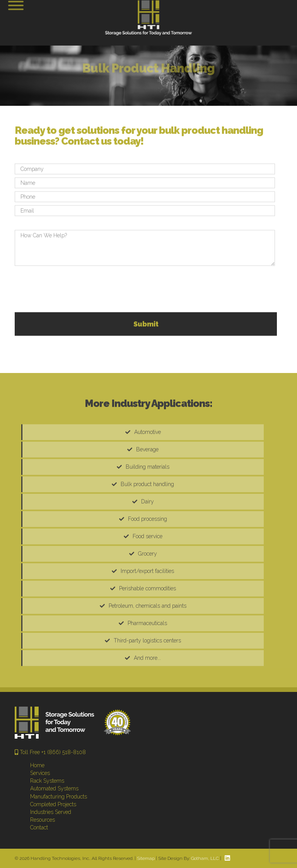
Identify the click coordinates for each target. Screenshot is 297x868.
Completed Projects (53, 804)
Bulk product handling (147, 517)
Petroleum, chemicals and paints (148, 639)
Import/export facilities (147, 604)
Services (40, 773)
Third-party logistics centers (147, 673)
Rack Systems (47, 781)
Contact (39, 827)
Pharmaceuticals (147, 656)
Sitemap (146, 858)
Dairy (148, 534)
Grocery (148, 587)
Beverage (147, 482)
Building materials (148, 500)
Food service (148, 569)
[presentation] (73, 312)
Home (37, 765)
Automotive (148, 465)
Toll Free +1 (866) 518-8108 (50, 752)
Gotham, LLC (205, 858)
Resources (43, 820)
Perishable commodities (148, 621)
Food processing (148, 552)
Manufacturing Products (59, 797)
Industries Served (51, 812)
